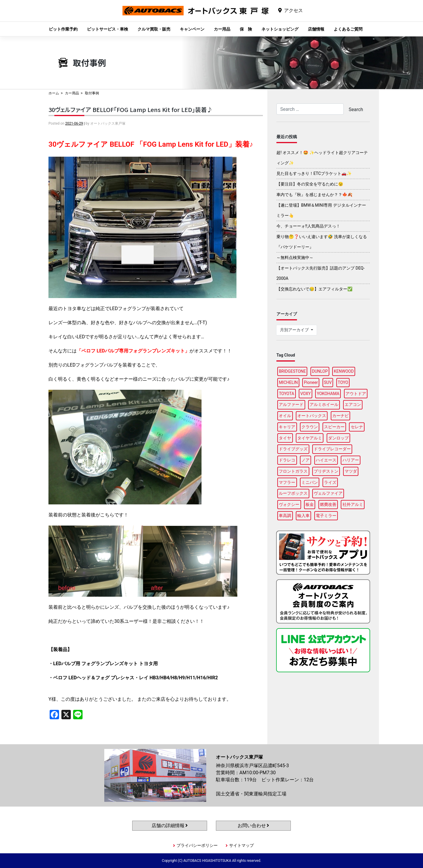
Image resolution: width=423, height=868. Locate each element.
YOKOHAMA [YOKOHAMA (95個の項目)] (328, 394)
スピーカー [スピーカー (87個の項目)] (334, 427)
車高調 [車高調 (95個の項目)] (285, 516)
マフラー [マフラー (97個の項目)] (287, 482)
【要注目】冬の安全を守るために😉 (310, 184)
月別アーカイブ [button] (295, 330)
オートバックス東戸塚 (196, 15)
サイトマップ (241, 845)
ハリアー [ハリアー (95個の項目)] (351, 460)
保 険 (246, 29)
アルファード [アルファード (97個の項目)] (291, 404)
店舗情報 (316, 29)
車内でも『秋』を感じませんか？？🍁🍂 (314, 195)
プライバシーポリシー (197, 845)
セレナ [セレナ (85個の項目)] (357, 427)
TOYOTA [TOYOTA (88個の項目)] (286, 394)
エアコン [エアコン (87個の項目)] (353, 404)
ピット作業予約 (63, 29)
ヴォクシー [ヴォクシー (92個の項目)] (289, 504)
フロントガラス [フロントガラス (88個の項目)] (293, 471)
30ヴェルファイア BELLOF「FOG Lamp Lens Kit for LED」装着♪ (131, 109)
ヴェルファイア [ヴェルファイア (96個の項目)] (328, 493)
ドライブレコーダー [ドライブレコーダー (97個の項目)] (332, 449)
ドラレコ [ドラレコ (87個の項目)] (287, 460)
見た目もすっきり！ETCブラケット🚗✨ (314, 173)
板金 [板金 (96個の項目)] (310, 504)
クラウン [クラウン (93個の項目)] (310, 427)
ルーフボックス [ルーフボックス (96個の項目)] (293, 493)
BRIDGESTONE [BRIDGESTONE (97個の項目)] (292, 371)
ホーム (54, 93)
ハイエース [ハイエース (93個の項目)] (326, 460)
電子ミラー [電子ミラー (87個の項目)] (326, 516)
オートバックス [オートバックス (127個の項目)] (312, 416)
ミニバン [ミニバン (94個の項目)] (310, 482)
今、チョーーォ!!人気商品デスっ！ (308, 226)
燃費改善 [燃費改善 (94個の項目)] (328, 504)
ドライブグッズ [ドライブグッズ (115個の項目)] (293, 449)
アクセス (293, 10)
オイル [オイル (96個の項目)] (285, 416)
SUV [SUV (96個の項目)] (328, 382)
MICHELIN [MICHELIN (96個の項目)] (288, 382)
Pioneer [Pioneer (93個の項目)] (311, 382)
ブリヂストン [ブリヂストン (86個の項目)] (326, 471)
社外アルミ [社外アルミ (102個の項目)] (353, 504)
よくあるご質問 (348, 29)
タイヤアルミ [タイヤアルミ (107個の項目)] (310, 438)
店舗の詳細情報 (170, 826)
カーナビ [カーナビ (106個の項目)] (340, 416)
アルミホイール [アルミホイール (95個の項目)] (324, 404)
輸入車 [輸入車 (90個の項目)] (303, 516)
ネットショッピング (280, 29)
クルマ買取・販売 (154, 29)
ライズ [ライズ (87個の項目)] (330, 482)
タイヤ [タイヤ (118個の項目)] (285, 438)
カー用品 (222, 29)
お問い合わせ (254, 826)
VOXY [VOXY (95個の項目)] (305, 394)
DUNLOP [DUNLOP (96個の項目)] (320, 371)
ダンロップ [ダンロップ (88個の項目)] (338, 438)
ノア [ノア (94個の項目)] (305, 460)
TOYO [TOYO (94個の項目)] (343, 382)
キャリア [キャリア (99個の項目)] (287, 427)
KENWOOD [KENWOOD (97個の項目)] (344, 371)
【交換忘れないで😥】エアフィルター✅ (314, 289)
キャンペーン (192, 29)
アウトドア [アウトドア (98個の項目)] (356, 394)
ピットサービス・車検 (108, 29)
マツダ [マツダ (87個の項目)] (351, 471)
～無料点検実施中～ (295, 257)
